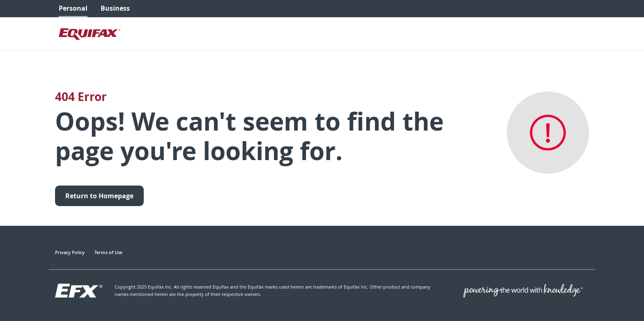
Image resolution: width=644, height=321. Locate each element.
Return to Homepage (99, 196)
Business (115, 8)
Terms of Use (108, 252)
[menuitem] (73, 9)
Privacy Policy (70, 252)
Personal (73, 8)
